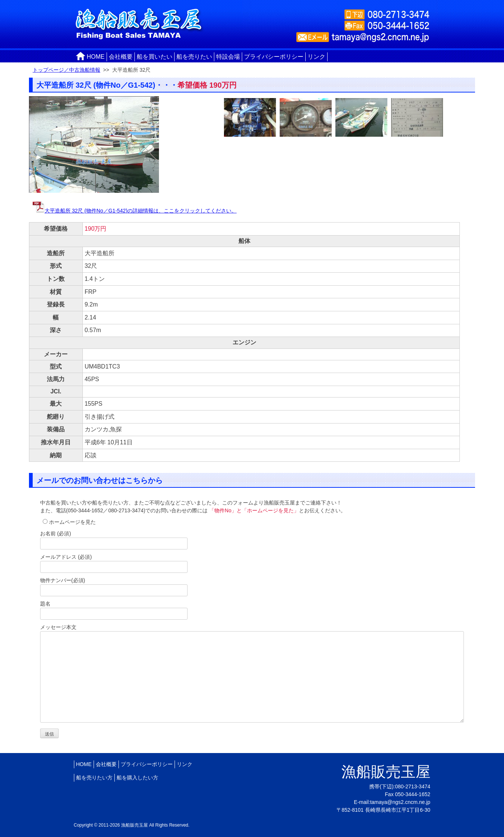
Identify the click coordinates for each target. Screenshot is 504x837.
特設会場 (228, 57)
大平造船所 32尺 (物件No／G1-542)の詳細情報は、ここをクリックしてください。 (135, 211)
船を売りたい (194, 57)
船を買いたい (155, 57)
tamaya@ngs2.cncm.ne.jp (400, 802)
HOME (96, 57)
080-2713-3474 (413, 786)
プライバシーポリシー (274, 57)
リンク (316, 57)
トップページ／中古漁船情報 (66, 70)
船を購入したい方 (137, 778)
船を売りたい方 (94, 778)
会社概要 (121, 57)
